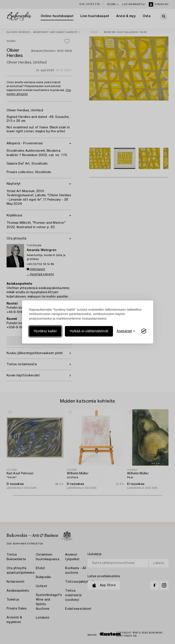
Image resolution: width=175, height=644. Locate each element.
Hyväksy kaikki (45, 331)
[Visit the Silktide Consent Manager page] (144, 331)
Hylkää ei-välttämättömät (89, 331)
